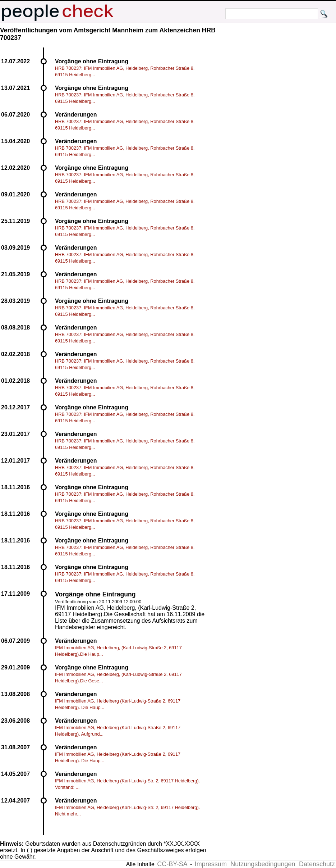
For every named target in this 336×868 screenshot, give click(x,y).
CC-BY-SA (172, 864)
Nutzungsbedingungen (263, 864)
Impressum (211, 864)
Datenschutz (317, 864)
